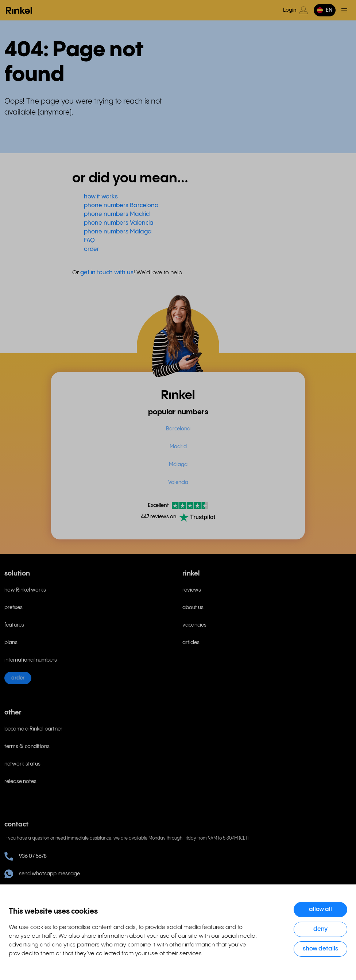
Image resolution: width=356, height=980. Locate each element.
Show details (320, 949)
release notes (20, 782)
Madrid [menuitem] (178, 447)
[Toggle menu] (344, 10)
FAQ (89, 241)
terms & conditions (27, 747)
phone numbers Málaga (118, 232)
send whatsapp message (42, 874)
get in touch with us (107, 273)
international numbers (31, 660)
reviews (192, 590)
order (92, 249)
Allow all (320, 909)
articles (191, 643)
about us (193, 608)
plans (11, 643)
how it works (101, 197)
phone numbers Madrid (117, 214)
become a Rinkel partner (33, 729)
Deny (320, 929)
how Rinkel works (25, 590)
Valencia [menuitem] (178, 483)
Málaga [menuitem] (178, 465)
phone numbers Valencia (119, 223)
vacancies (194, 625)
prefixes (13, 608)
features (14, 625)
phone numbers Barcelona (121, 206)
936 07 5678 (26, 856)
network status (22, 764)
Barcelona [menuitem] (178, 429)
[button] (325, 10)
